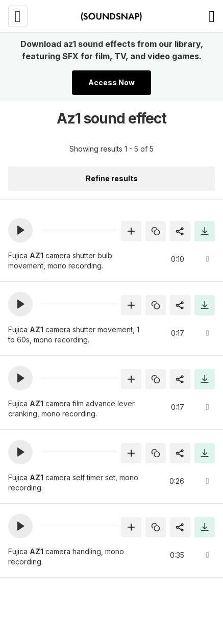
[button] (20, 230)
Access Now (111, 82)
